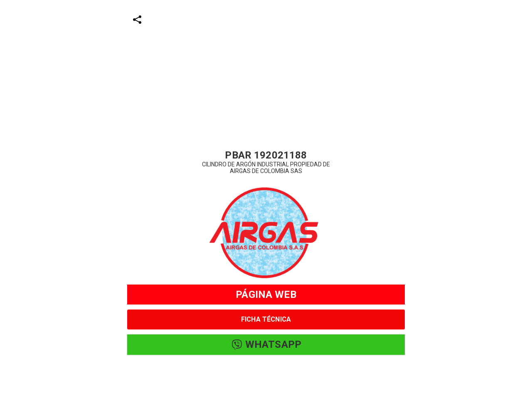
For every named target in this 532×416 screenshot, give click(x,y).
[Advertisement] (249, 58)
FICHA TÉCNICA (266, 319)
